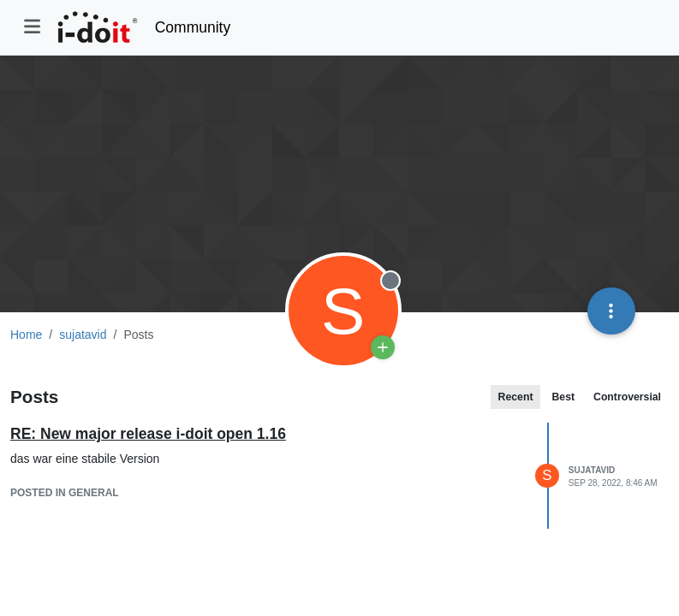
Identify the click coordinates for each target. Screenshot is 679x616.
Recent (516, 397)
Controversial (627, 397)
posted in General (65, 493)
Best (563, 397)
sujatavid (592, 470)
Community (193, 27)
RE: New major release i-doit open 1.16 (148, 434)
